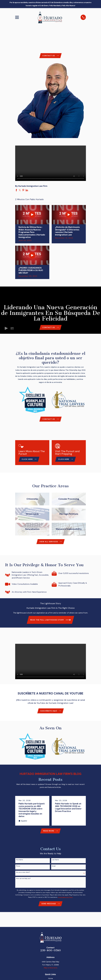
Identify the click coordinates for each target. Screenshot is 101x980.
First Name (20, 862)
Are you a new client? (23, 875)
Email (54, 868)
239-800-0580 (50, 953)
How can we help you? (23, 881)
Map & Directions (50, 970)
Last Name (55, 862)
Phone (18, 868)
